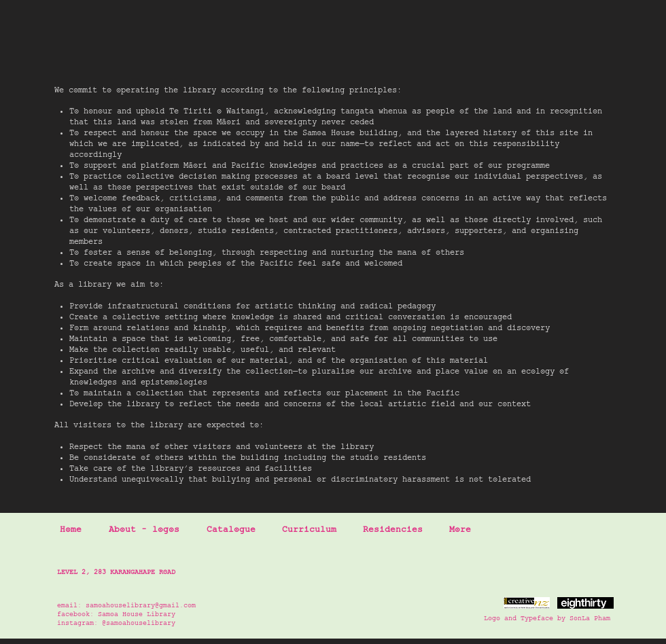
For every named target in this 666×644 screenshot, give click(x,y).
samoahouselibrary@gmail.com (141, 606)
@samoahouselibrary (139, 623)
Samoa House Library (137, 614)
